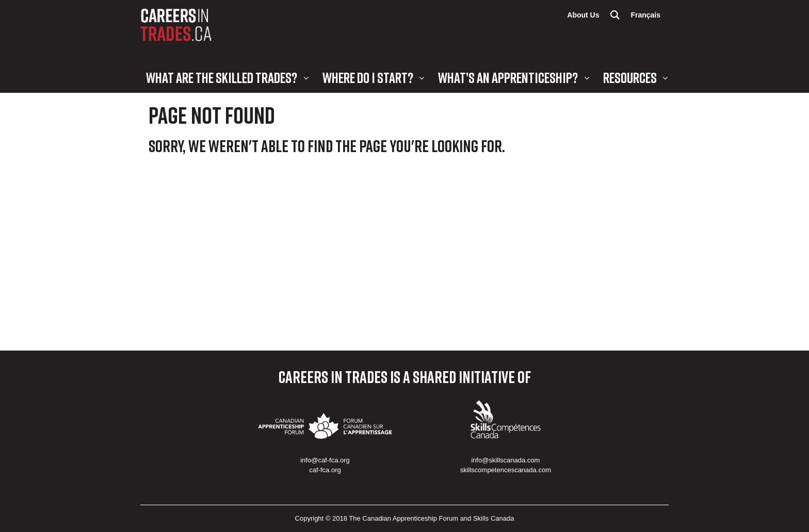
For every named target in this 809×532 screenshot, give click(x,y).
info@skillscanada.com (505, 460)
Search (615, 15)
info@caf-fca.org (325, 460)
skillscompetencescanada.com (506, 470)
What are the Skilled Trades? (222, 78)
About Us (583, 15)
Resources (630, 78)
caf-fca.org (325, 470)
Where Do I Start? (368, 78)
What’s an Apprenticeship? (508, 78)
